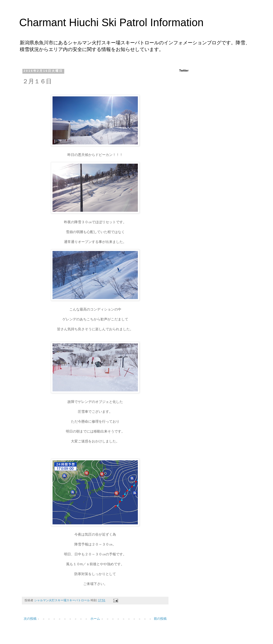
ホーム (95, 619)
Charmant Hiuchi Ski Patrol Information (111, 22)
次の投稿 (30, 619)
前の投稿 (160, 619)
